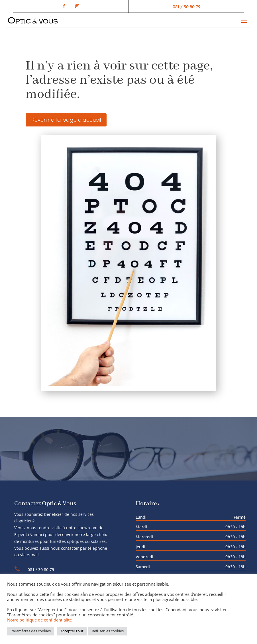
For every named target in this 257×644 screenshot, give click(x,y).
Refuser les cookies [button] (108, 631)
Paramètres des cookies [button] (31, 631)
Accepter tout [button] (72, 631)
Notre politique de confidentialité (39, 620)
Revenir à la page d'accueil (66, 120)
